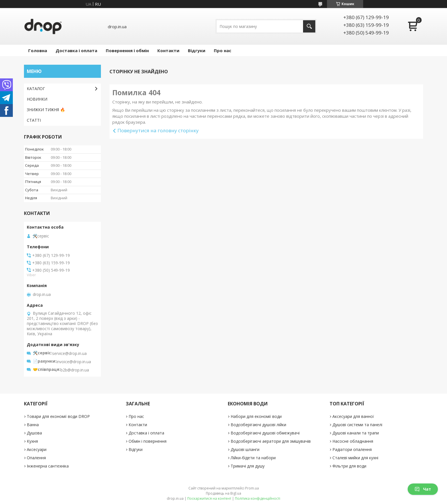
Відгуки (197, 50)
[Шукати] (309, 26)
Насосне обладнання (353, 441)
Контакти (168, 50)
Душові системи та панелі (357, 425)
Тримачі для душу (248, 466)
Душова (34, 433)
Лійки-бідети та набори (253, 458)
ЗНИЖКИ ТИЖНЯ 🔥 (46, 110)
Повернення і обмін (127, 50)
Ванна (33, 425)
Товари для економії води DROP (58, 416)
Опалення (36, 458)
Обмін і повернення (148, 441)
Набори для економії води (256, 416)
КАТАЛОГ (36, 89)
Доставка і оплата (76, 50)
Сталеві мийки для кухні (355, 458)
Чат (423, 489)
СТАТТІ (34, 120)
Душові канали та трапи (356, 433)
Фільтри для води (349, 466)
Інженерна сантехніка (48, 466)
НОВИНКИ (37, 99)
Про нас (223, 50)
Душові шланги (245, 449)
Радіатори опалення (352, 449)
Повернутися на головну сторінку (158, 130)
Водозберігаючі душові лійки (258, 425)
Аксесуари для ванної (353, 416)
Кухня (32, 441)
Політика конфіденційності (258, 498)
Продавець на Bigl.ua (223, 493)
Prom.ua (252, 488)
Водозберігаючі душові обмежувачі (265, 433)
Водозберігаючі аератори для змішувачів (271, 441)
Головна (38, 50)
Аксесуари (37, 449)
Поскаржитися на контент (209, 498)
